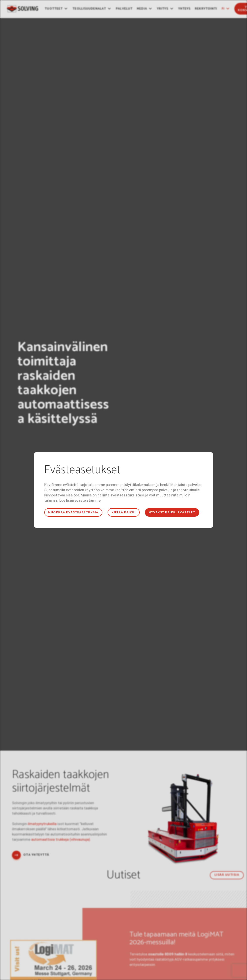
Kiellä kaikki (123, 513)
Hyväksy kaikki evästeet (172, 513)
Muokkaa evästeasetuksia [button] (73, 513)
